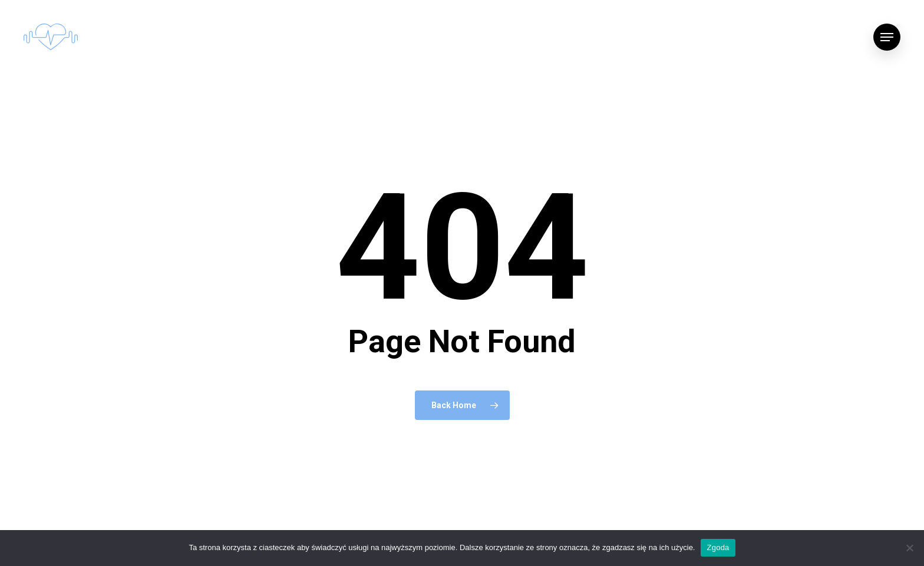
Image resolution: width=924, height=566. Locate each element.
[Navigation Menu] (887, 37)
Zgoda (718, 547)
